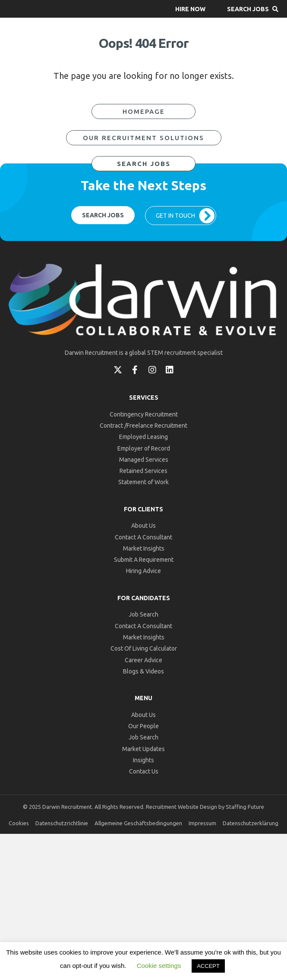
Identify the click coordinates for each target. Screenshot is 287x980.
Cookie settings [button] (159, 966)
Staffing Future (245, 807)
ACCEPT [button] (208, 966)
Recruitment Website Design (181, 807)
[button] (190, 9)
